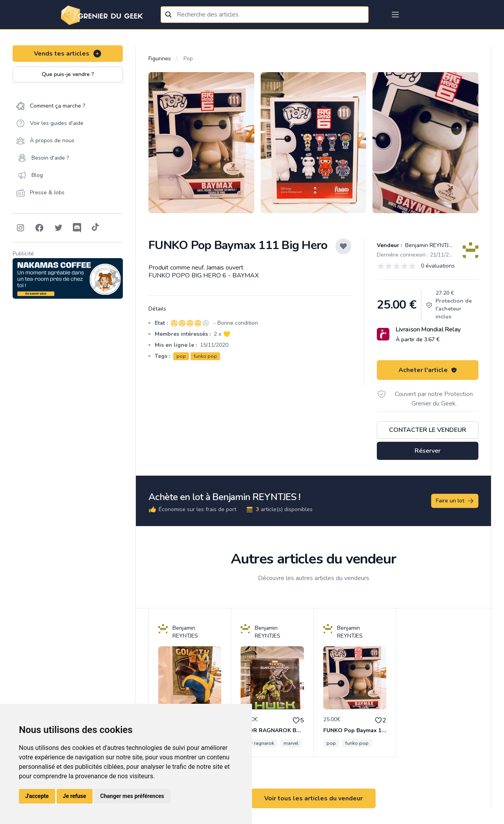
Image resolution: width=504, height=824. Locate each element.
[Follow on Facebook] (39, 228)
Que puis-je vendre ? (68, 74)
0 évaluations (438, 266)
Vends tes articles (68, 54)
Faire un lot (455, 501)
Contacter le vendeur (428, 430)
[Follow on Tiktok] (95, 228)
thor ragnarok (259, 743)
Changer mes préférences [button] (132, 796)
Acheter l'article (428, 370)
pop (181, 356)
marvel (291, 743)
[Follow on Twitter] (58, 228)
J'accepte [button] (37, 796)
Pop (188, 59)
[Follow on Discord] (77, 228)
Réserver (428, 451)
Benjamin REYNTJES (429, 245)
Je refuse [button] (75, 796)
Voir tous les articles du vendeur (313, 798)
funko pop (205, 356)
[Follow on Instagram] (20, 228)
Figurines (160, 59)
